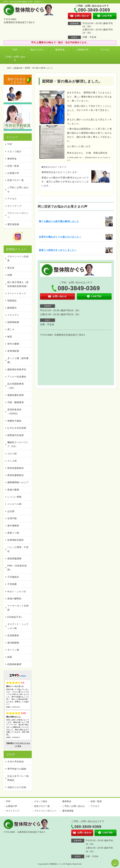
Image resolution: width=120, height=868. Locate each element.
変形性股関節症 (16, 468)
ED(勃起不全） (15, 617)
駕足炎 (11, 268)
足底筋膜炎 (13, 635)
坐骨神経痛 (13, 351)
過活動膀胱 (13, 643)
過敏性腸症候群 (16, 395)
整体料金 (60, 50)
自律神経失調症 (16, 540)
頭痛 (10, 275)
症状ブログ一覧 (16, 180)
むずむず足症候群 (17, 428)
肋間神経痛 (13, 322)
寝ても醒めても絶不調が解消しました (59, 221)
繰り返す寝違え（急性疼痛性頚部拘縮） (18, 284)
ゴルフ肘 (12, 454)
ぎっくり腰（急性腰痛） (18, 360)
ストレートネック (17, 293)
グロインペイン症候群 (18, 259)
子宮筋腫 (12, 584)
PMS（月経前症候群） (17, 568)
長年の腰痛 (13, 344)
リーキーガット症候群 (18, 608)
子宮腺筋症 (13, 577)
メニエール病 (14, 504)
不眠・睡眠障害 (16, 402)
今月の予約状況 (16, 762)
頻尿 (10, 657)
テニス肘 (12, 461)
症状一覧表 (13, 166)
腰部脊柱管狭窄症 (17, 370)
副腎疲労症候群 (16, 435)
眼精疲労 (12, 308)
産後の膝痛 (13, 490)
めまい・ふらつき (17, 591)
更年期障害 (13, 526)
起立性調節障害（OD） (16, 386)
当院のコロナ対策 (17, 787)
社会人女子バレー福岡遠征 (18, 778)
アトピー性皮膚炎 (17, 377)
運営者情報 (13, 224)
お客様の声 (83, 50)
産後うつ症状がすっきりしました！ (58, 250)
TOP (15, 50)
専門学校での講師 (17, 769)
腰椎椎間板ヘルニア (18, 482)
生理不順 (12, 518)
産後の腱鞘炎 (14, 599)
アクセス (105, 50)
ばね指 (11, 511)
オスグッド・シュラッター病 (18, 626)
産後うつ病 (13, 533)
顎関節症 (12, 301)
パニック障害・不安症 (18, 549)
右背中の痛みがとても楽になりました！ (60, 237)
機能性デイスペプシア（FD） (18, 444)
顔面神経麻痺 (14, 664)
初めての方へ (37, 50)
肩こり (11, 329)
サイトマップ (14, 206)
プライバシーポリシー (18, 215)
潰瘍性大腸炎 (14, 421)
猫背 (10, 337)
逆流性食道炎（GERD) (14, 412)
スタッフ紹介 (14, 152)
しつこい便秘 (14, 497)
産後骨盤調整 (14, 559)
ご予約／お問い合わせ (15, 58)
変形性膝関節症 (16, 475)
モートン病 (13, 650)
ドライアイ (13, 315)
